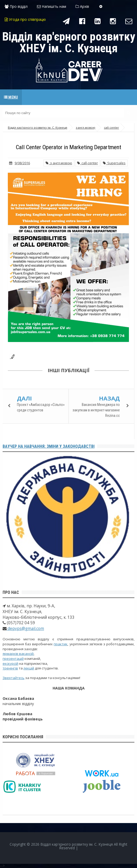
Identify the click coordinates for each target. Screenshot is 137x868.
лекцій (29, 668)
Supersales (114, 163)
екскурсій (10, 663)
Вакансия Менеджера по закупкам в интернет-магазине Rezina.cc (96, 410)
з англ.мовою (59, 163)
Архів (82, 6)
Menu (11, 97)
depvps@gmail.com (25, 629)
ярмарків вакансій (18, 654)
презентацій (13, 659)
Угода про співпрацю (25, 19)
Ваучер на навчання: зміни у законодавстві (49, 446)
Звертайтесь (14, 678)
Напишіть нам (52, 6)
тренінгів (10, 668)
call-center (88, 163)
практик (61, 644)
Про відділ (16, 6)
